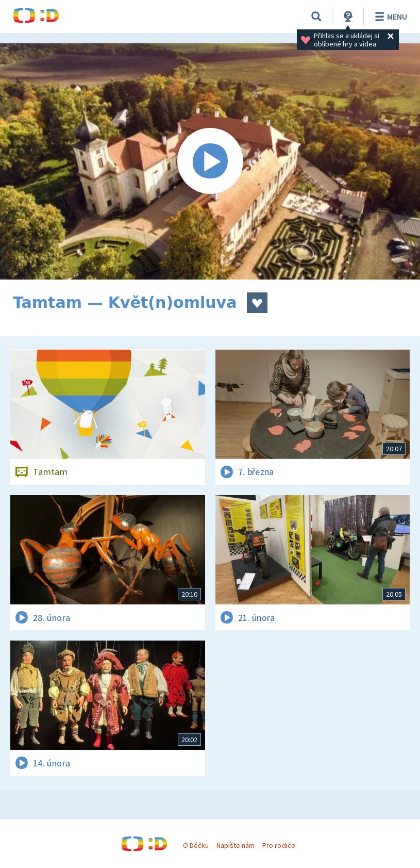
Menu (389, 17)
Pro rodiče (279, 845)
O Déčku (196, 845)
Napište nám (236, 845)
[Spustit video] (210, 161)
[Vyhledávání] (316, 17)
